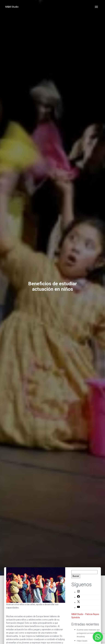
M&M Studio (12, 7)
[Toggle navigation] (96, 7)
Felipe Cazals (82, 641)
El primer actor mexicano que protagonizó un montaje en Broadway (88, 633)
